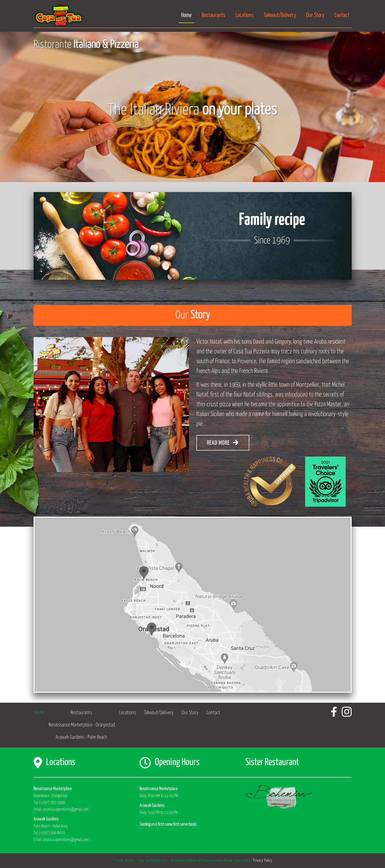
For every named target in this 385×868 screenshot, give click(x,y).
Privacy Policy (263, 861)
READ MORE (223, 443)
